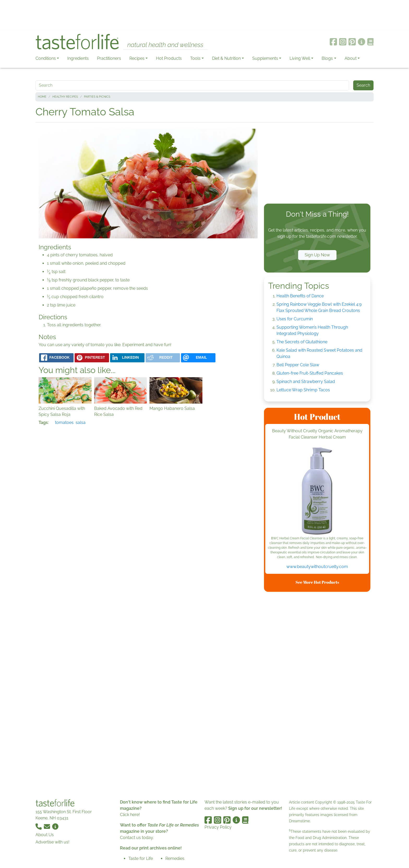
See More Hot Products (317, 582)
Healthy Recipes (65, 97)
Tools (195, 58)
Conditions (46, 58)
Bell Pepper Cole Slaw (298, 365)
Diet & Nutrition (226, 58)
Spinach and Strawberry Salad (306, 382)
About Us (45, 835)
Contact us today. (137, 838)
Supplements (265, 58)
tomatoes (64, 423)
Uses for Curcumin (295, 319)
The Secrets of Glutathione (302, 342)
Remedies (175, 858)
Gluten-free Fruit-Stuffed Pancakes (310, 373)
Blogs (327, 58)
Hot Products (169, 58)
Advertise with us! (52, 842)
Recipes (137, 58)
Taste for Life (141, 858)
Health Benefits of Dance (300, 296)
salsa (81, 423)
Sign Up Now (317, 255)
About (351, 58)
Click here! (130, 815)
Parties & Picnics (97, 97)
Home (42, 97)
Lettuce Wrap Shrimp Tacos (303, 390)
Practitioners (109, 58)
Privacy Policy (218, 827)
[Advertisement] (204, 15)
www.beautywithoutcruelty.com (317, 567)
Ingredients (78, 58)
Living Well (300, 58)
